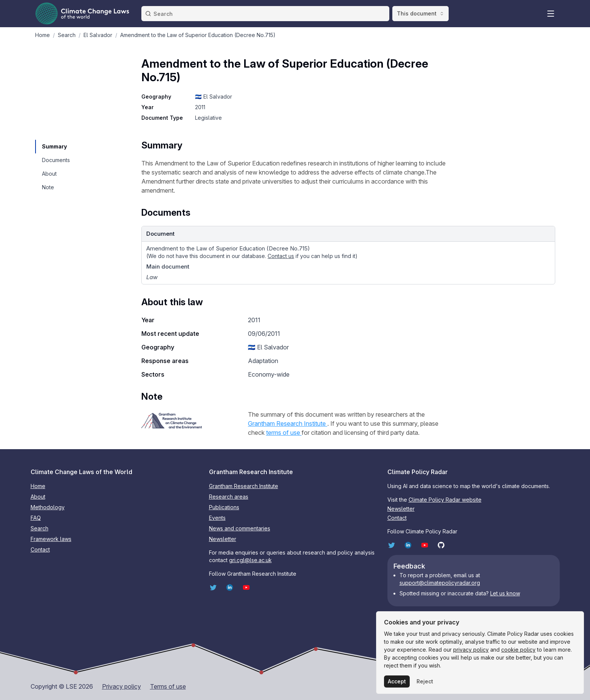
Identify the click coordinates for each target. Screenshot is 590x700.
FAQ (36, 518)
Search (39, 528)
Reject (425, 681)
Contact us (281, 256)
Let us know (505, 593)
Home (38, 486)
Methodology (48, 507)
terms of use (284, 433)
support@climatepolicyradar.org (440, 583)
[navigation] (56, 147)
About (38, 497)
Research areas (229, 497)
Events (217, 518)
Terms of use (168, 686)
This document (420, 13)
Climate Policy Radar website (445, 500)
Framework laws (51, 539)
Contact (40, 549)
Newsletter (223, 539)
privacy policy (471, 650)
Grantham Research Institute (288, 423)
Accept (397, 681)
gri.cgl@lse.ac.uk (250, 560)
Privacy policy (122, 686)
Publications (224, 507)
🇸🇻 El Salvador (213, 97)
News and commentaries (240, 528)
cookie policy (518, 650)
